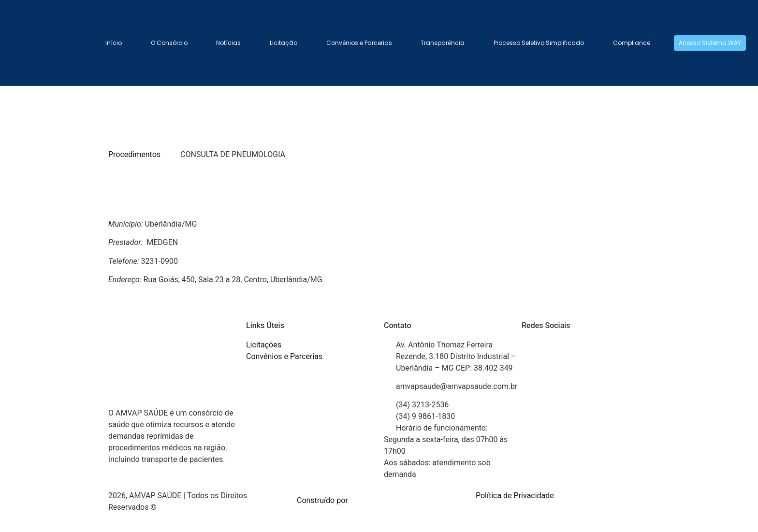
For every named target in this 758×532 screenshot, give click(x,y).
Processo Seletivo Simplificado (539, 43)
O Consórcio (169, 43)
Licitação (284, 43)
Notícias (228, 43)
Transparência (443, 43)
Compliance (632, 43)
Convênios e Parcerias (359, 43)
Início (114, 43)
